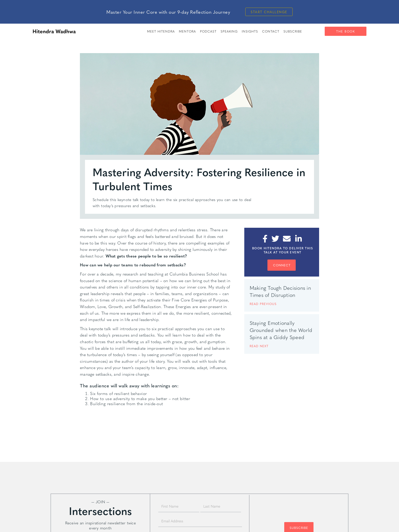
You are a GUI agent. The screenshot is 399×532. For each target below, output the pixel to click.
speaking (229, 31)
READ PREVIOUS (263, 304)
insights (250, 31)
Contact (271, 31)
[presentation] (299, 506)
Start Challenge (269, 12)
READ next (259, 346)
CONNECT (282, 265)
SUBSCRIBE (293, 31)
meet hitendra (161, 31)
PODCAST (208, 31)
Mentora (187, 31)
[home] (54, 31)
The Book (345, 31)
